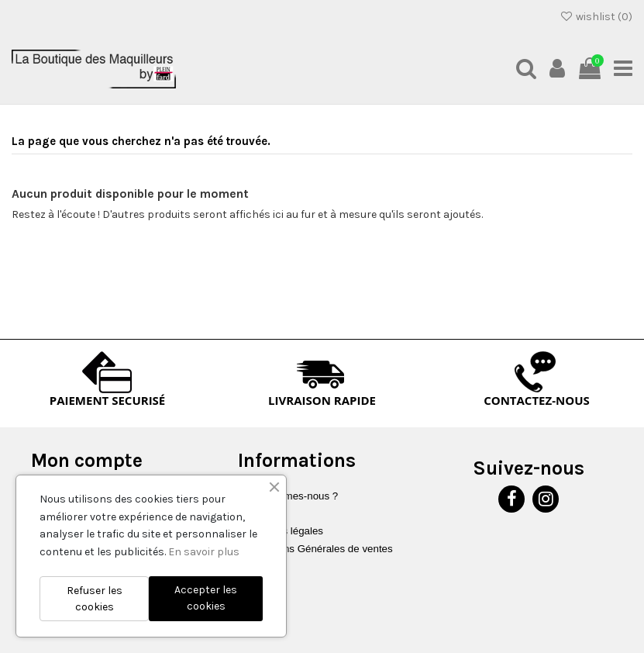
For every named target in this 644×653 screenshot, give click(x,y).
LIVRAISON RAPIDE (322, 400)
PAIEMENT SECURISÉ (108, 400)
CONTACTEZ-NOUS (537, 400)
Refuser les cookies (95, 599)
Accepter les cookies (206, 598)
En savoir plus (204, 552)
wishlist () (596, 17)
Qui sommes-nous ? (292, 496)
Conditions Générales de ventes (319, 549)
